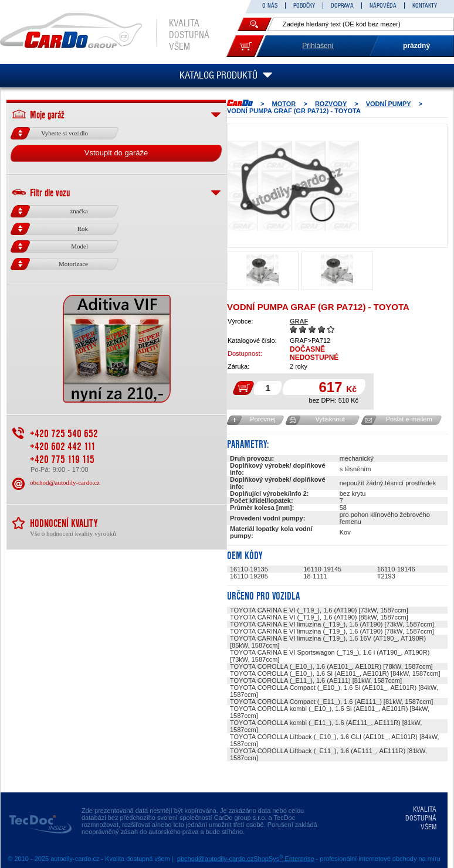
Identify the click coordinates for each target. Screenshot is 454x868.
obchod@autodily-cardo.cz (65, 482)
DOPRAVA (342, 6)
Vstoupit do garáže (116, 153)
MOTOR (284, 104)
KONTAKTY (425, 6)
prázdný (416, 46)
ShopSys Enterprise (284, 859)
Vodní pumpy (389, 104)
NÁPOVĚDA (383, 6)
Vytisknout (330, 419)
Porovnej (262, 419)
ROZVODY (331, 104)
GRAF (299, 321)
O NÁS (270, 6)
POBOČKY (304, 6)
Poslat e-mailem (409, 419)
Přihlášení (318, 46)
